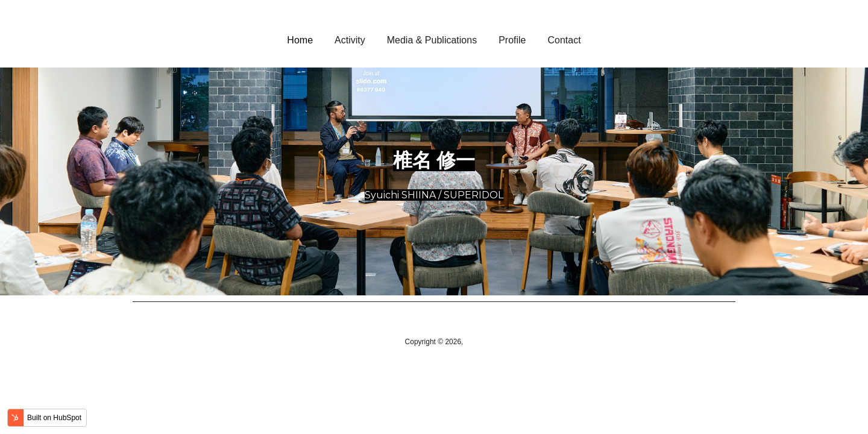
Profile (512, 40)
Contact (565, 40)
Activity (350, 40)
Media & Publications (432, 40)
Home (300, 40)
